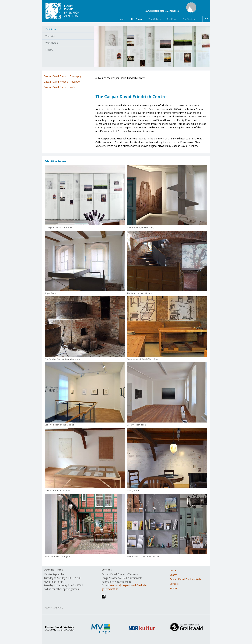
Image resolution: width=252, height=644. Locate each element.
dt (102, 83)
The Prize (172, 19)
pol (122, 83)
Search (173, 575)
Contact (174, 584)
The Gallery (155, 19)
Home (122, 19)
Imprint (174, 588)
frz (112, 83)
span (128, 83)
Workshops (52, 43)
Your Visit (50, 36)
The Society (189, 19)
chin (97, 83)
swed (133, 83)
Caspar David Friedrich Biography (63, 76)
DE (206, 19)
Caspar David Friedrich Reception (62, 82)
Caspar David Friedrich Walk (59, 87)
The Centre (137, 19)
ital (117, 83)
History (49, 50)
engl (107, 83)
